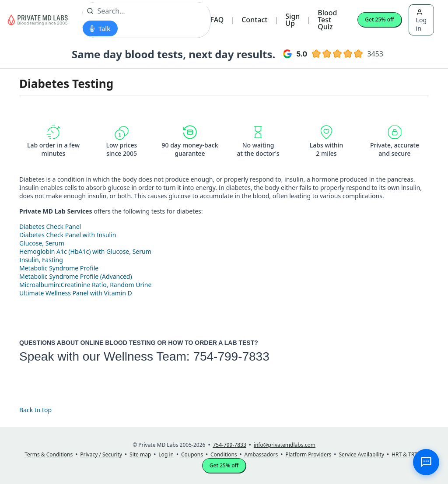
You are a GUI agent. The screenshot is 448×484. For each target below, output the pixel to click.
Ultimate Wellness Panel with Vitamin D (76, 293)
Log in (421, 21)
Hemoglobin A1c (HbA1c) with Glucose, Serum (85, 251)
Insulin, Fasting (41, 260)
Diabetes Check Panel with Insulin (68, 235)
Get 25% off (379, 19)
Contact (254, 20)
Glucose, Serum (42, 243)
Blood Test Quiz (327, 20)
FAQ (217, 20)
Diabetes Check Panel (50, 226)
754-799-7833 (231, 356)
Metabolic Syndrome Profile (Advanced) (76, 276)
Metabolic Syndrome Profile (59, 268)
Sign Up (292, 20)
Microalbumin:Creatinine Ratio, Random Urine (85, 285)
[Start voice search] (100, 28)
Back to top (35, 410)
